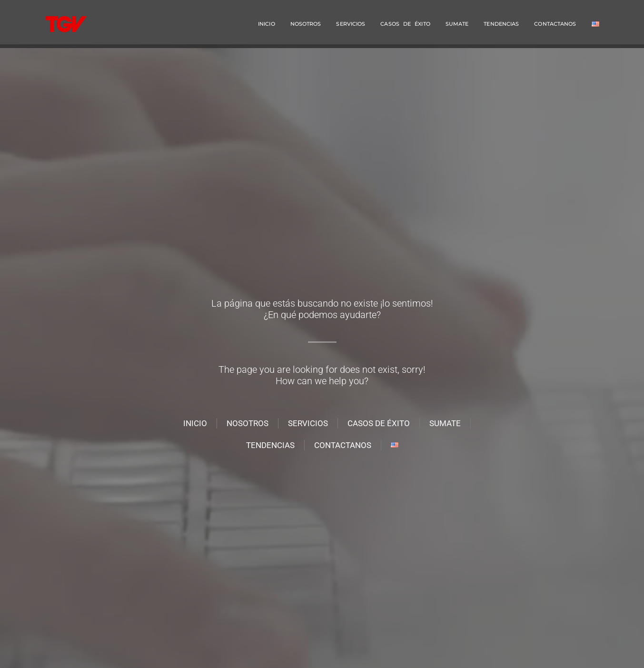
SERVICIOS (351, 24)
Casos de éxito (405, 24)
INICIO (267, 24)
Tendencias (501, 24)
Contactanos (555, 24)
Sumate (457, 24)
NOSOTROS (306, 24)
